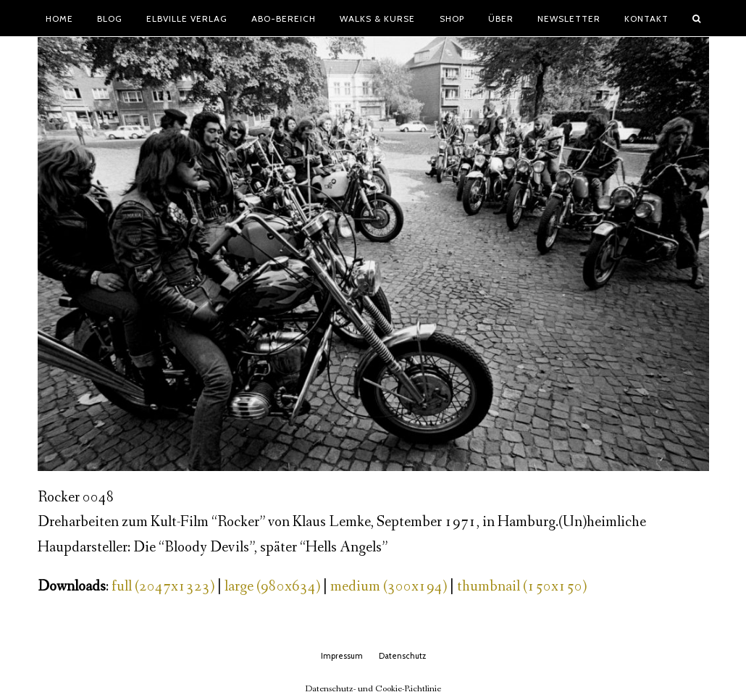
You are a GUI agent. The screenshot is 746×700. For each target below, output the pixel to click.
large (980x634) (272, 587)
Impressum (342, 656)
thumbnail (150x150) (522, 587)
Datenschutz (402, 656)
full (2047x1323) (163, 587)
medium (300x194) (389, 587)
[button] (697, 18)
